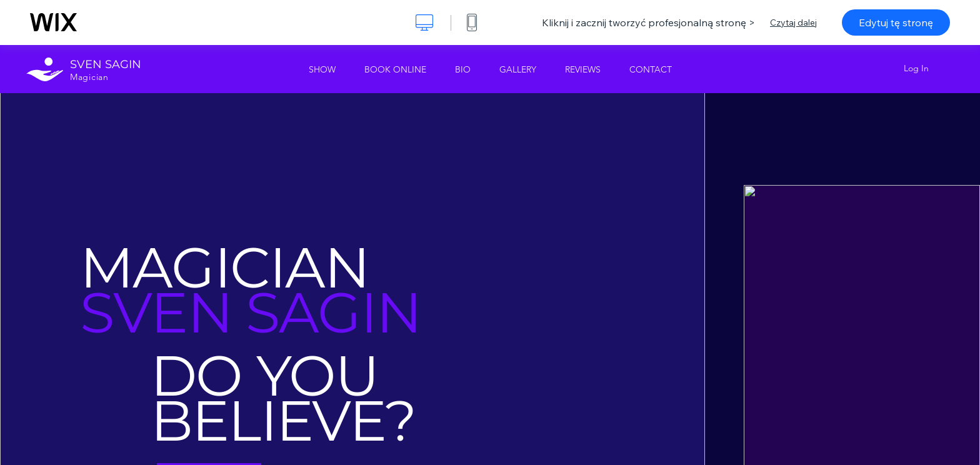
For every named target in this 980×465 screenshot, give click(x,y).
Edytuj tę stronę (896, 22)
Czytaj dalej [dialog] (793, 22)
